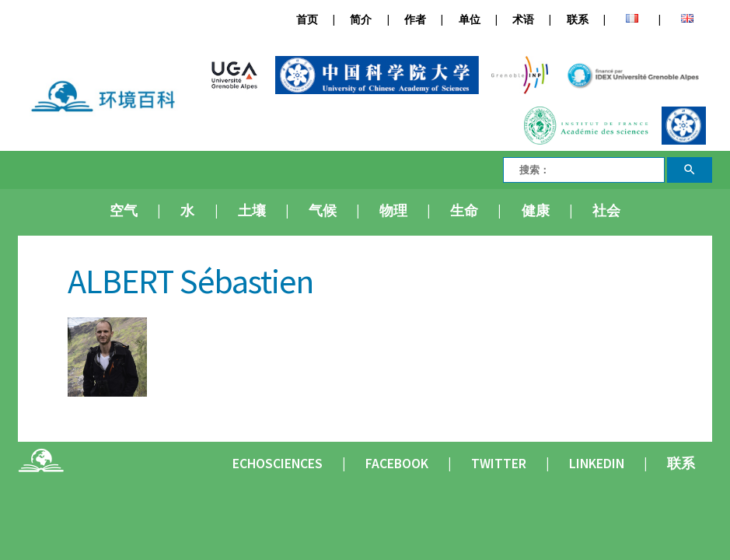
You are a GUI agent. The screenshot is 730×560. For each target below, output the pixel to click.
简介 (361, 20)
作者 (415, 20)
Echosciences (278, 464)
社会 (606, 211)
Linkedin (597, 464)
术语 (523, 20)
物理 (393, 211)
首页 (307, 20)
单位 (470, 20)
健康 (536, 211)
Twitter (499, 464)
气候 (323, 211)
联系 (578, 20)
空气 (124, 211)
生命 (464, 211)
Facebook (397, 464)
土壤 (252, 211)
